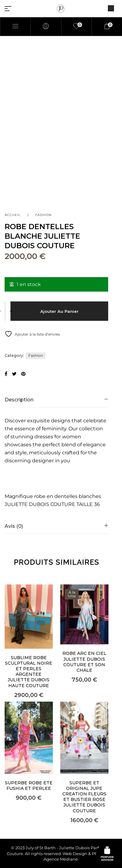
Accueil (13, 215)
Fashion (43, 215)
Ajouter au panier (59, 311)
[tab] (56, 400)
